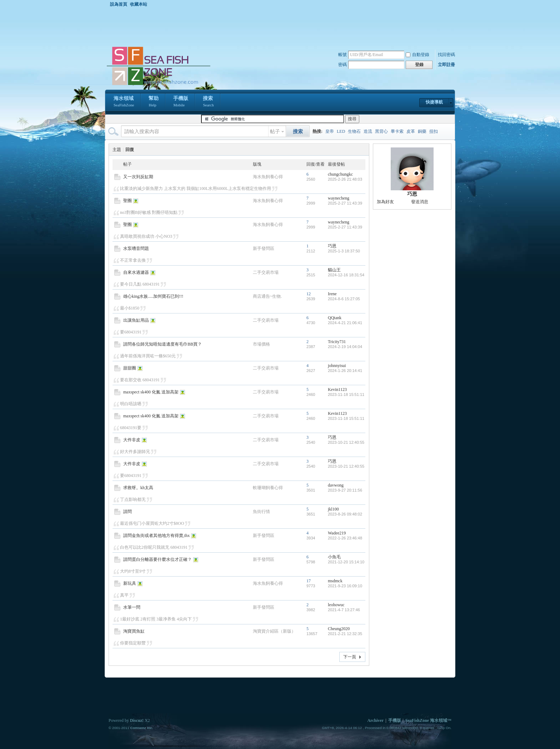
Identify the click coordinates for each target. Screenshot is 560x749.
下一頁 (350, 657)
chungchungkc (340, 174)
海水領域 (124, 102)
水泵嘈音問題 (136, 248)
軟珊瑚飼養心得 (268, 488)
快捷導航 (434, 102)
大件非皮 (132, 440)
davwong (336, 485)
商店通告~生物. (267, 296)
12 (309, 294)
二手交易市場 (266, 272)
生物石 (354, 131)
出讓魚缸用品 (136, 320)
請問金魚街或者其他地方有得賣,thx (156, 536)
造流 (368, 131)
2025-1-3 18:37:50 (344, 251)
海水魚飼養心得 (268, 177)
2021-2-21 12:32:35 (345, 634)
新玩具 (130, 583)
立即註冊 (446, 65)
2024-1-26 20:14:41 (345, 371)
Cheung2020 (339, 629)
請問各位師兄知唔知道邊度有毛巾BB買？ (162, 344)
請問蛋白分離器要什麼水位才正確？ (157, 559)
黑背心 (381, 131)
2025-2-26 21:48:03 (345, 179)
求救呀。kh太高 (138, 488)
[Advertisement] (282, 26)
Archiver (375, 720)
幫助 (154, 102)
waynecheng (339, 198)
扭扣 (434, 131)
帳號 (342, 55)
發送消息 (420, 202)
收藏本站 (139, 4)
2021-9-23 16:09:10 (345, 586)
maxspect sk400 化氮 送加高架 (151, 392)
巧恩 (332, 246)
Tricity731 (337, 342)
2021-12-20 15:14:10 (346, 562)
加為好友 (385, 202)
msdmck (335, 581)
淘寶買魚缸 (134, 631)
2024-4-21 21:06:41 (345, 323)
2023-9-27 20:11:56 (345, 490)
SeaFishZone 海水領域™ (428, 720)
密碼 (342, 65)
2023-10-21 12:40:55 (346, 442)
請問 (127, 512)
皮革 (411, 131)
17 (309, 581)
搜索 (208, 102)
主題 (117, 150)
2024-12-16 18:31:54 (346, 275)
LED (341, 131)
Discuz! (137, 720)
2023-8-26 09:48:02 (345, 514)
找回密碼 (446, 55)
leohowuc (336, 605)
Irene (332, 294)
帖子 (275, 132)
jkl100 (333, 509)
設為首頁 (119, 4)
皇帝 (330, 131)
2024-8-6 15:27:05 (344, 299)
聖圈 (127, 201)
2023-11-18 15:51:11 (346, 394)
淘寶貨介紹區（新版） (274, 631)
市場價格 (261, 344)
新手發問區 (264, 248)
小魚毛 (334, 557)
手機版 (181, 102)
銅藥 (422, 131)
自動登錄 (417, 55)
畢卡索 (397, 131)
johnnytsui (337, 366)
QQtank (335, 318)
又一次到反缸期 (138, 177)
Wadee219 (337, 533)
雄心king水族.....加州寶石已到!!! (153, 296)
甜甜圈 (130, 368)
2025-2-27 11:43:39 (345, 203)
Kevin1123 (337, 389)
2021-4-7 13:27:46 (344, 610)
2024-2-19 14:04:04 (345, 347)
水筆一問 (132, 607)
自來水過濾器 (136, 272)
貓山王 (334, 270)
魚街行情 (261, 512)
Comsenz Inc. (141, 728)
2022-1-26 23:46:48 (345, 538)
